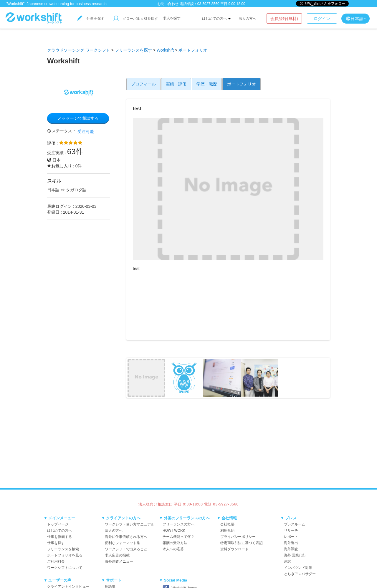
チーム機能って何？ (178, 537)
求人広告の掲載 (117, 555)
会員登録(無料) (284, 19)
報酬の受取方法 (175, 543)
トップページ (58, 524)
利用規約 (227, 531)
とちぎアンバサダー (300, 574)
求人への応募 (173, 549)
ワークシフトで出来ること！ (128, 549)
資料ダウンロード (234, 549)
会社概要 (227, 524)
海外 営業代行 (295, 555)
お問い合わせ (168, 4)
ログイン (322, 19)
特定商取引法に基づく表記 (242, 543)
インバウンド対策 (298, 568)
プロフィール (143, 84)
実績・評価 (176, 84)
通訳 (287, 561)
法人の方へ (247, 19)
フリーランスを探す (133, 50)
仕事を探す (91, 19)
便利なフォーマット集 (123, 543)
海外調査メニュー (119, 561)
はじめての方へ (216, 19)
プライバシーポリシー (238, 537)
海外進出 (291, 543)
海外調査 (291, 549)
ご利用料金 (56, 561)
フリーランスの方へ (178, 524)
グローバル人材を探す (136, 19)
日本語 (356, 19)
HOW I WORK (174, 531)
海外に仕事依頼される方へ (126, 537)
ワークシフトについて (65, 568)
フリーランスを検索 (63, 549)
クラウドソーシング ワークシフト (79, 50)
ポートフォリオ (193, 50)
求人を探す (172, 18)
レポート (291, 537)
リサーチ (291, 531)
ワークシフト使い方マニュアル (130, 524)
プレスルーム (295, 524)
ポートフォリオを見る (65, 555)
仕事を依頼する (59, 537)
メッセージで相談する (78, 118)
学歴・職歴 (207, 84)
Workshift (165, 50)
